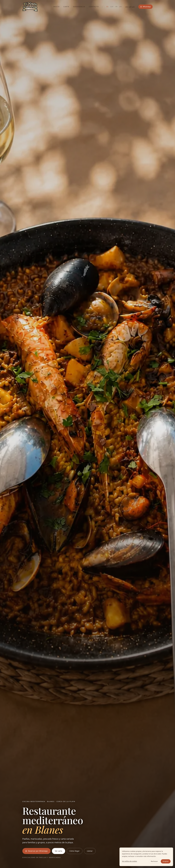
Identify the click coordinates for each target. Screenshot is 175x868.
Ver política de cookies (129, 861)
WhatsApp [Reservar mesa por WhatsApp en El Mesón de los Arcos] (145, 7)
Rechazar (154, 861)
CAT (112, 7)
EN (121, 7)
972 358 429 (130, 7)
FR (117, 7)
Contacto (94, 7)
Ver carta (59, 851)
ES (107, 7)
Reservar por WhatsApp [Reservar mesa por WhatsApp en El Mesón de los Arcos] (36, 851)
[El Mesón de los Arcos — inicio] (30, 7)
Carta (66, 7)
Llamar (90, 851)
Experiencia (79, 7)
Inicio (56, 7)
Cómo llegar (75, 851)
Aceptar (166, 861)
